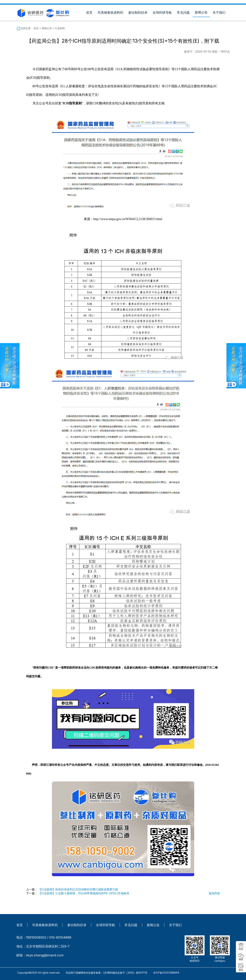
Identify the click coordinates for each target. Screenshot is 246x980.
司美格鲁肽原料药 (110, 13)
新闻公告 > (48, 28)
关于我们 (219, 13)
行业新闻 (60, 28)
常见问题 (183, 13)
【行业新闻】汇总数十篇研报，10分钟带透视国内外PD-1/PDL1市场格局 (84, 893)
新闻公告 (201, 12)
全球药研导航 (162, 13)
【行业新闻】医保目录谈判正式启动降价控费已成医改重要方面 (78, 889)
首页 (89, 13)
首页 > (38, 28)
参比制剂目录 (138, 13)
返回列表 (214, 893)
